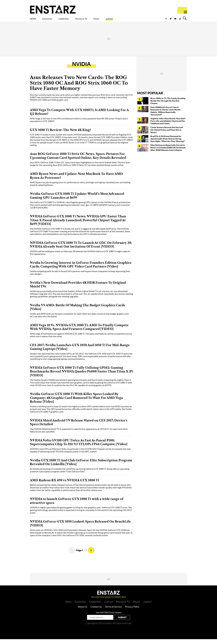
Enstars (53, 9)
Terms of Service (113, 612)
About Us (82, 612)
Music (121, 20)
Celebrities (76, 20)
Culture (109, 606)
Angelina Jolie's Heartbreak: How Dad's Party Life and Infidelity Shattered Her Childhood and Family (168, 126)
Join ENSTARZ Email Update (109, 617)
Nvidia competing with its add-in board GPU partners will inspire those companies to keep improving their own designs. (80, 277)
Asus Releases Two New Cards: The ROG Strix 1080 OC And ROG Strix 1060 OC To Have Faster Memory (79, 88)
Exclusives (54, 20)
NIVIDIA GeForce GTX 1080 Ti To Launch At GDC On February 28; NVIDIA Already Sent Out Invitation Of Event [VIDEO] (81, 250)
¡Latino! (138, 20)
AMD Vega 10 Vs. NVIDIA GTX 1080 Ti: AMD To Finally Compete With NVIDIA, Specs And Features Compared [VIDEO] (79, 332)
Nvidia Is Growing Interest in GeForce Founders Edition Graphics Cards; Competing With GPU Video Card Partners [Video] (81, 270)
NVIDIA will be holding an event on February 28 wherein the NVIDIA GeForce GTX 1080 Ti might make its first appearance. (80, 257)
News (68, 606)
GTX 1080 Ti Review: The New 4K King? (60, 135)
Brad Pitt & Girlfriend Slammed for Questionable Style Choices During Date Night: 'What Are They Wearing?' (168, 144)
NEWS (35, 20)
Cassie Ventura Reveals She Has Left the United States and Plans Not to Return (167, 135)
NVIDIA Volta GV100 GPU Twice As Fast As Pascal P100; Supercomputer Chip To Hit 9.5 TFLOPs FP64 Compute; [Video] (79, 447)
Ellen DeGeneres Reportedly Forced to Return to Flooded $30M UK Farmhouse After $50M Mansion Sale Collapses (168, 152)
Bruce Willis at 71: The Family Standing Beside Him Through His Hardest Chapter (168, 106)
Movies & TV (101, 20)
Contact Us (96, 612)
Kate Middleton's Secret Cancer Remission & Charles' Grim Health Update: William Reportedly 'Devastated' (165, 116)
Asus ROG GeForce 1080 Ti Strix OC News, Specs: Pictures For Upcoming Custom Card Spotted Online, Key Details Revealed (78, 161)
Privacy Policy (132, 612)
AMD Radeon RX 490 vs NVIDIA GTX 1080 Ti (64, 485)
